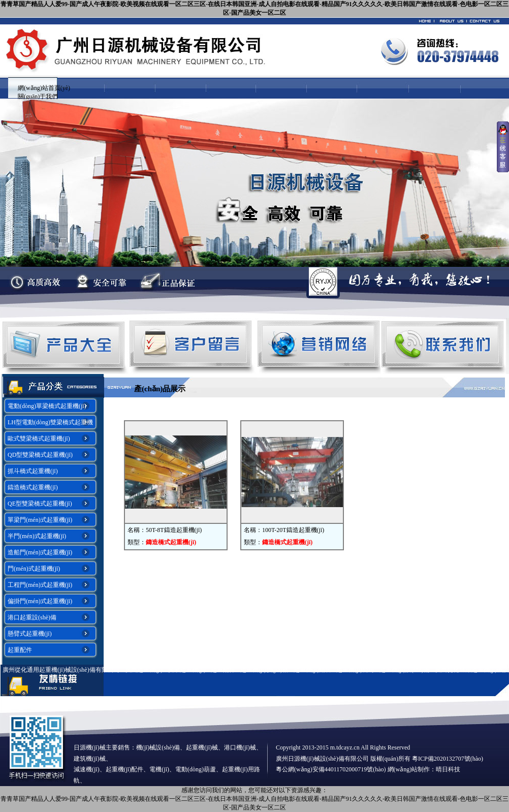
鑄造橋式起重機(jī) (33, 487)
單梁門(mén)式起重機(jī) (40, 520)
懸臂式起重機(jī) (30, 634)
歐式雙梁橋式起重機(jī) (39, 439)
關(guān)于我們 (38, 97)
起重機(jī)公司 (355, 670)
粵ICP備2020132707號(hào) (448, 759)
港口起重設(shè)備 (32, 617)
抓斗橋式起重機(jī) (33, 471)
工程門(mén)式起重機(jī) (40, 585)
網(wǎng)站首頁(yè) (44, 88)
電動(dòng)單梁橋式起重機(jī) (47, 406)
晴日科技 (448, 769)
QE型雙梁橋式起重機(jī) (40, 504)
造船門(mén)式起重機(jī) (40, 552)
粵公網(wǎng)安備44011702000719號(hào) (331, 769)
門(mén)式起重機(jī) (34, 569)
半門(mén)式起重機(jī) (37, 536)
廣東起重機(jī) (187, 670)
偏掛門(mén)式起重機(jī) (40, 601)
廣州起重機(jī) (144, 670)
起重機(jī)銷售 (313, 670)
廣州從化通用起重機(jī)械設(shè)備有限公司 (61, 670)
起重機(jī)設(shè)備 (405, 670)
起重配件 (20, 650)
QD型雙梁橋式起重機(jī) (40, 455)
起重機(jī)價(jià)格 (264, 670)
